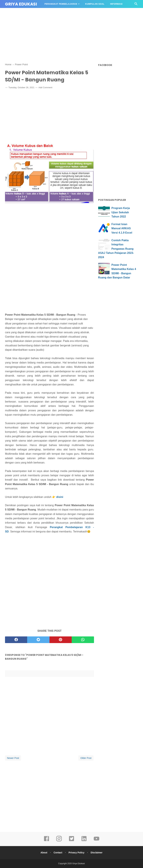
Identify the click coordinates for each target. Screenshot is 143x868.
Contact (58, 853)
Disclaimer (97, 853)
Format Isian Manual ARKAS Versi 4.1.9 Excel (122, 228)
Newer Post (13, 758)
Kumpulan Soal (95, 4)
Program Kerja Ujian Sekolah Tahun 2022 (121, 212)
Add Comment (45, 87)
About (44, 853)
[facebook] (16, 640)
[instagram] (59, 841)
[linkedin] (84, 841)
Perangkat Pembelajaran (61, 4)
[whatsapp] (83, 640)
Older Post (86, 758)
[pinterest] (61, 640)
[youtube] (96, 841)
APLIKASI (65, 12)
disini (60, 497)
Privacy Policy (76, 853)
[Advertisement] (71, 35)
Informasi (116, 4)
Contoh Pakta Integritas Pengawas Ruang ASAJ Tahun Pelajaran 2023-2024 (116, 249)
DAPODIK (50, 12)
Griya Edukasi (21, 4)
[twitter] (38, 640)
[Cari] (136, 5)
